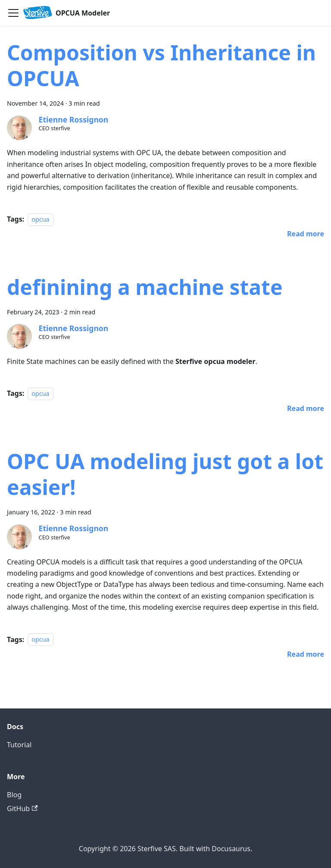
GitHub (22, 808)
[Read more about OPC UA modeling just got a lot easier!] (306, 654)
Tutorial (19, 745)
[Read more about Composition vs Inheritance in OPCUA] (306, 234)
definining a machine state (145, 287)
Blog (14, 795)
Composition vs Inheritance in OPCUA (161, 65)
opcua (40, 219)
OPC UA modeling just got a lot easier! (165, 474)
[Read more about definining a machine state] (306, 408)
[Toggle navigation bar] (13, 13)
